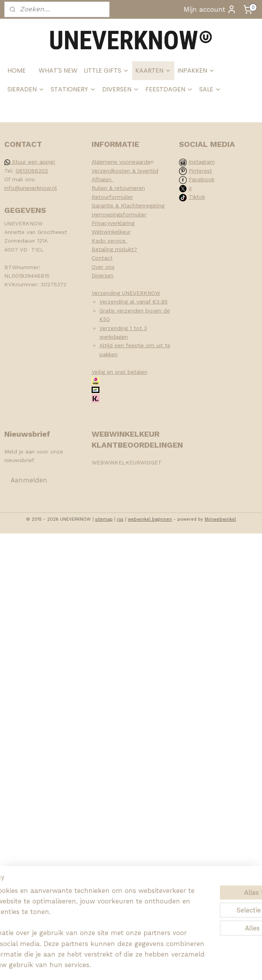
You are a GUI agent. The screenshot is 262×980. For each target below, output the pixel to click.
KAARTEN (153, 71)
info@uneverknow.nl (31, 188)
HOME (17, 71)
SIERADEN (26, 89)
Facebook (202, 179)
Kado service (110, 241)
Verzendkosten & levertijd (125, 171)
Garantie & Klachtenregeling (128, 205)
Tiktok (197, 197)
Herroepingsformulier (119, 214)
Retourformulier (112, 197)
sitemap (104, 519)
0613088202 (32, 171)
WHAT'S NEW (58, 71)
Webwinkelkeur (111, 232)
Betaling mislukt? (114, 249)
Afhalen (103, 179)
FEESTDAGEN (169, 89)
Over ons (103, 267)
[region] (80, 906)
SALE (210, 89)
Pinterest (200, 171)
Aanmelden (29, 480)
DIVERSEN (121, 89)
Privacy (101, 223)
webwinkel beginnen (150, 519)
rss (120, 519)
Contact (102, 258)
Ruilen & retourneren (118, 188)
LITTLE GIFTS (106, 71)
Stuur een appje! (30, 162)
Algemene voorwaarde (121, 162)
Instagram (202, 162)
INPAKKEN (196, 71)
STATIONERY (73, 89)
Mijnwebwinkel (220, 519)
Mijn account (210, 9)
